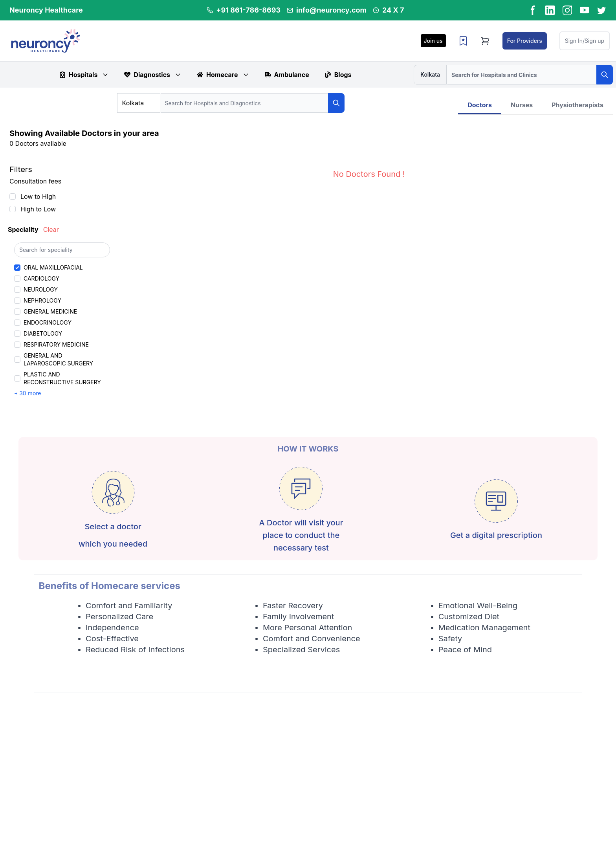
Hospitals (84, 75)
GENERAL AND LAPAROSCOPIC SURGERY (58, 359)
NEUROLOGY (41, 289)
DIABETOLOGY (43, 333)
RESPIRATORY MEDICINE (56, 344)
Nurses (522, 105)
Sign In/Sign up (585, 41)
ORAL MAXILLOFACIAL (53, 267)
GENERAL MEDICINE (50, 311)
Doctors (480, 105)
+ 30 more (27, 393)
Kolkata (430, 74)
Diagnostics (153, 75)
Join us (433, 41)
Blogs (338, 75)
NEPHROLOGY (42, 300)
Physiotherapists (577, 105)
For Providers (525, 41)
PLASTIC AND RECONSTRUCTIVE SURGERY (62, 378)
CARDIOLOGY (41, 278)
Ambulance (287, 75)
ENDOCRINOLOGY (48, 322)
